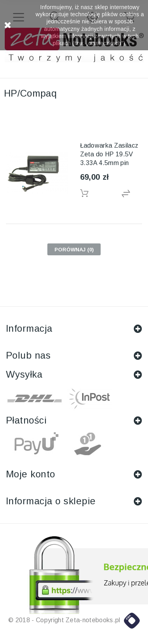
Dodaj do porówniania (132, 194)
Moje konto (31, 474)
